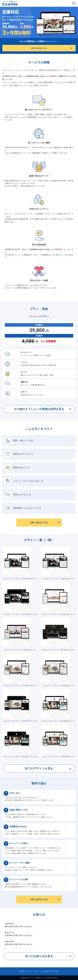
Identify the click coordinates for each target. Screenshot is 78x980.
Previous (5, 22)
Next (73, 22)
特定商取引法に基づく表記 (51, 971)
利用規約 (22, 971)
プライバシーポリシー (34, 971)
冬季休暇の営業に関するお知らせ (39, 934)
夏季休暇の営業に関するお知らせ (39, 925)
